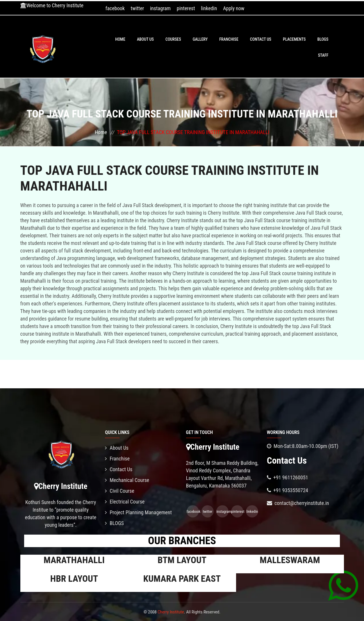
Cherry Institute (171, 612)
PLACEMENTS (294, 39)
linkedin (209, 8)
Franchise (229, 39)
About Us (145, 39)
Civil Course (120, 491)
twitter (138, 8)
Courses (173, 39)
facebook (115, 8)
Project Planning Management (138, 512)
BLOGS (323, 39)
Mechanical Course (127, 480)
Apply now (234, 8)
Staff (323, 55)
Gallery (200, 39)
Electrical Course (125, 502)
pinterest (186, 8)
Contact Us (261, 39)
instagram (160, 8)
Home (120, 39)
